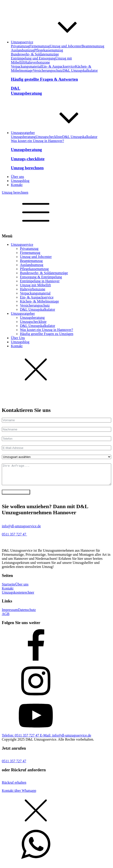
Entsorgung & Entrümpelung (41, 277)
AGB (6, 618)
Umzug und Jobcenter (66, 46)
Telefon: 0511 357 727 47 (21, 739)
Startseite (9, 588)
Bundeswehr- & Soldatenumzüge (35, 54)
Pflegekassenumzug (49, 50)
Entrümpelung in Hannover (40, 281)
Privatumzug (20, 46)
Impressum (10, 614)
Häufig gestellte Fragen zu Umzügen (47, 334)
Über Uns (18, 338)
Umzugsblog (20, 342)
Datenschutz (27, 614)
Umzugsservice (22, 245)
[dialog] (56, 318)
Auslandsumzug (23, 50)
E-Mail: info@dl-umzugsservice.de (65, 739)
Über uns (22, 588)
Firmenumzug (40, 46)
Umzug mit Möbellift (35, 285)
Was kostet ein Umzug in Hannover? (37, 141)
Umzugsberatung (23, 137)
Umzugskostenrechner (18, 596)
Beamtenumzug (93, 46)
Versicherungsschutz (48, 70)
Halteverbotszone (37, 62)
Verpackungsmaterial (26, 66)
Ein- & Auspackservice (58, 66)
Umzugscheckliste (49, 137)
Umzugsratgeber (23, 313)
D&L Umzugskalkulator (80, 70)
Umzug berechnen (15, 192)
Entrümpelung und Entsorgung (33, 58)
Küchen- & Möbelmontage (39, 301)
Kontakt (17, 346)
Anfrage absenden (16, 496)
